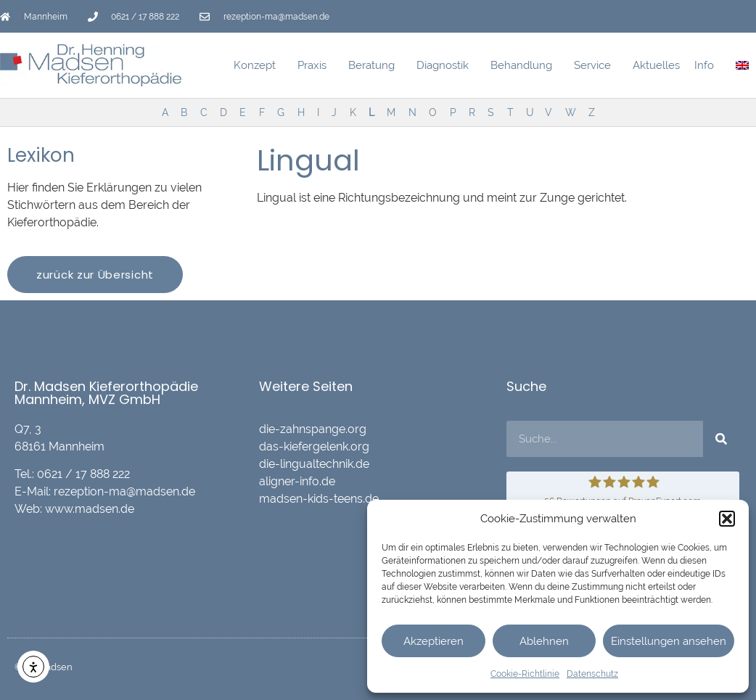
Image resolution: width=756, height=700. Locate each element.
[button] (727, 519)
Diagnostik (446, 65)
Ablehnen (544, 641)
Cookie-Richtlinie (525, 674)
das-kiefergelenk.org (314, 446)
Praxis (316, 65)
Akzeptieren (434, 641)
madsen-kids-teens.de (319, 499)
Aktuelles (656, 65)
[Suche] (721, 439)
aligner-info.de (297, 481)
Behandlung (525, 65)
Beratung (375, 65)
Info (708, 65)
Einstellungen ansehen (669, 641)
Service (596, 65)
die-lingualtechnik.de (314, 464)
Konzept (258, 65)
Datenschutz (592, 674)
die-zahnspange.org (313, 429)
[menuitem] (742, 65)
